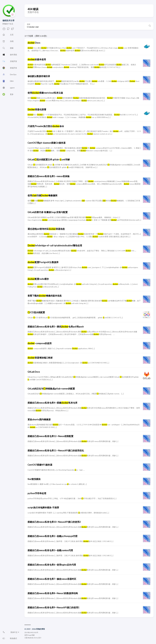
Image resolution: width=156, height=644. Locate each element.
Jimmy (36, 638)
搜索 (29, 24)
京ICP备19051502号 (31, 632)
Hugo (30, 635)
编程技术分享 (8, 20)
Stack (30, 638)
